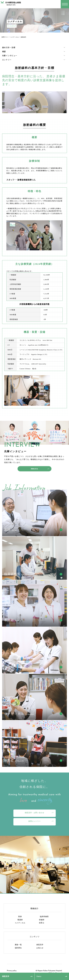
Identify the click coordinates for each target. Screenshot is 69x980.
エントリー (7, 60)
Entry (39, 976)
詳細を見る (34, 469)
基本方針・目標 (9, 48)
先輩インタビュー (10, 56)
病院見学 (6, 976)
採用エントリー (34, 821)
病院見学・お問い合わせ (34, 813)
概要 (4, 52)
